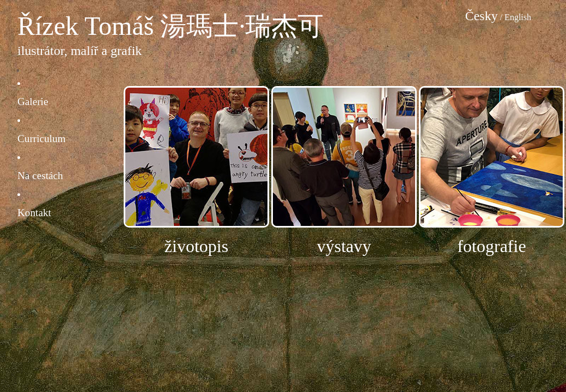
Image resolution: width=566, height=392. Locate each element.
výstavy (344, 246)
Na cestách (40, 176)
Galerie (33, 102)
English (518, 17)
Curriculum (41, 139)
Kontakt (34, 213)
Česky (482, 16)
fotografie (491, 246)
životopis (196, 246)
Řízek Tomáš (86, 26)
